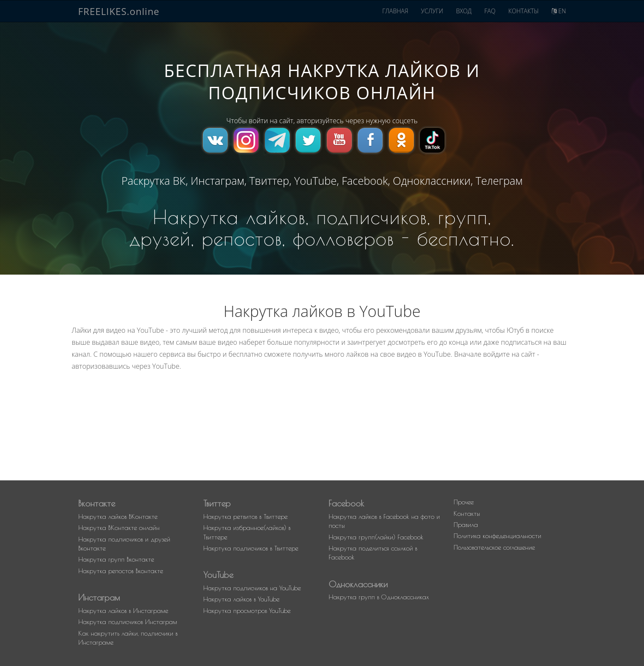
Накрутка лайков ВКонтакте (118, 517)
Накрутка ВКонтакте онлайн (119, 528)
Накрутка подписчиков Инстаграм (128, 622)
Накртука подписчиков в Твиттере (251, 548)
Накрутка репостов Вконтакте (121, 571)
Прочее (464, 502)
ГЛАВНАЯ (395, 11)
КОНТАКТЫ (524, 11)
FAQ (490, 11)
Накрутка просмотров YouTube (247, 611)
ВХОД (464, 11)
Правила (466, 525)
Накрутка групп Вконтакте (116, 559)
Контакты (467, 514)
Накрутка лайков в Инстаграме (123, 611)
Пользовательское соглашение (494, 547)
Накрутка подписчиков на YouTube (252, 588)
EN (559, 11)
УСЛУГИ (432, 11)
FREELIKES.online (119, 11)
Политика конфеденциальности (497, 536)
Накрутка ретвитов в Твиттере (245, 517)
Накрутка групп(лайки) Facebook (376, 537)
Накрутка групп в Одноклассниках (379, 597)
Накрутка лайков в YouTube (241, 599)
